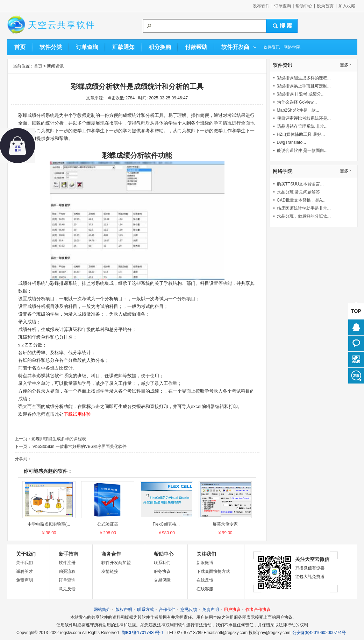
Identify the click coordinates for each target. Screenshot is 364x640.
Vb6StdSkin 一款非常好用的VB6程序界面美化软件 (79, 446)
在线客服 (205, 589)
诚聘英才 (24, 571)
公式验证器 (108, 524)
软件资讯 (272, 47)
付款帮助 (196, 47)
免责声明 (24, 580)
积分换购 (160, 47)
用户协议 (232, 610)
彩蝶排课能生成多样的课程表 (59, 439)
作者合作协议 (258, 610)
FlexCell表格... (166, 524)
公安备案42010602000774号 (319, 633)
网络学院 (292, 47)
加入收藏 (347, 6)
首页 (20, 47)
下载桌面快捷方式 (213, 571)
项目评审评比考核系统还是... (304, 118)
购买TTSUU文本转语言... (300, 184)
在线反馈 (205, 580)
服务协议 (162, 571)
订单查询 (283, 6)
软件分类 (51, 47)
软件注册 (67, 563)
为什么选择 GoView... (297, 102)
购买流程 (67, 571)
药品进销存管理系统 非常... (302, 126)
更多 (344, 65)
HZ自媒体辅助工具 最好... (301, 134)
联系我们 (162, 563)
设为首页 (325, 6)
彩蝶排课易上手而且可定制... (304, 86)
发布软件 (261, 6)
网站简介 (102, 610)
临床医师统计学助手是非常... (304, 208)
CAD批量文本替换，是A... (301, 200)
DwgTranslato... (292, 142)
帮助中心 (304, 6)
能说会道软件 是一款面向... (302, 150)
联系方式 (145, 610)
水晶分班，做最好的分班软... (304, 216)
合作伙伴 (167, 610)
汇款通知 (123, 47)
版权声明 (124, 610)
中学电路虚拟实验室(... (49, 524)
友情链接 (110, 571)
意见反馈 (67, 589)
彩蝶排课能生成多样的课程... (304, 78)
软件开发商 (235, 47)
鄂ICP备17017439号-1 (143, 633)
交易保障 (162, 580)
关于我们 (24, 563)
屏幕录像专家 (225, 524)
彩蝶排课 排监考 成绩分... (301, 94)
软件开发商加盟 (116, 563)
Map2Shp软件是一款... (298, 110)
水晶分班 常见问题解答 (298, 192)
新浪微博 (205, 563)
